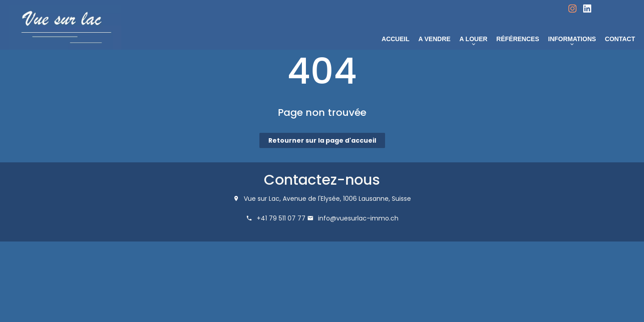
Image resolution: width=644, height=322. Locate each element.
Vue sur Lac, (262, 199)
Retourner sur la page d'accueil (322, 140)
